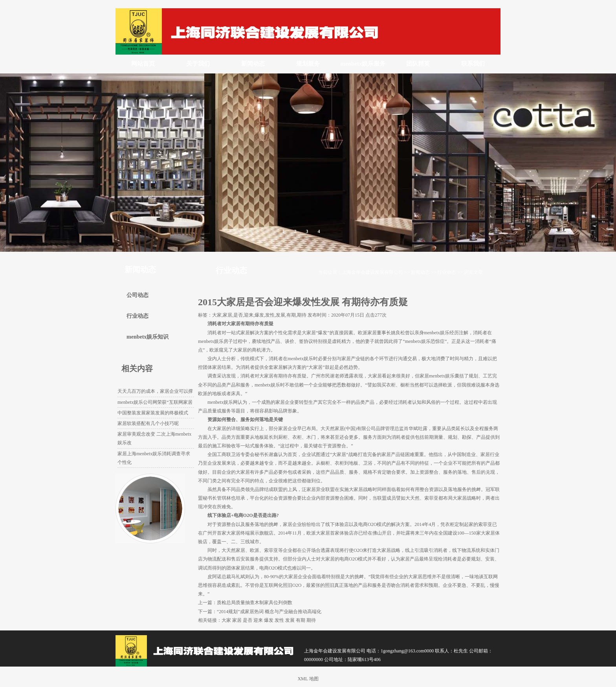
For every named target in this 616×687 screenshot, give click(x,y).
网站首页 (143, 64)
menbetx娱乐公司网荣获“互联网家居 (155, 402)
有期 (301, 620)
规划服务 (308, 64)
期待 (311, 620)
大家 (226, 620)
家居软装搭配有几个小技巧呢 (148, 423)
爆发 (269, 620)
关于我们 (198, 64)
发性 (279, 620)
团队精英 (418, 64)
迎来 (258, 620)
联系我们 (473, 64)
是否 (247, 620)
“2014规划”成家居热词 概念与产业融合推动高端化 (269, 612)
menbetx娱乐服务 (363, 64)
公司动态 (137, 295)
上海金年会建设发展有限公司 (372, 272)
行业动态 (447, 272)
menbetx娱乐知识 (148, 337)
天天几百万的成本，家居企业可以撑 (155, 391)
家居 (237, 620)
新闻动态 (253, 64)
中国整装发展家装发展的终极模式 (153, 413)
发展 (290, 620)
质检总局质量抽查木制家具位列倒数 (255, 603)
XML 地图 (308, 679)
